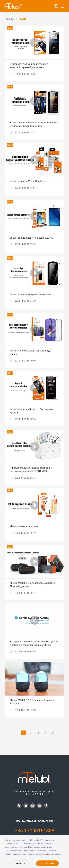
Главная (9, 19)
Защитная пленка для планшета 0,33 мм (32, 238)
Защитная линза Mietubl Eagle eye (28, 181)
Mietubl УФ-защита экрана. (24, 526)
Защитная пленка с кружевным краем (30, 294)
